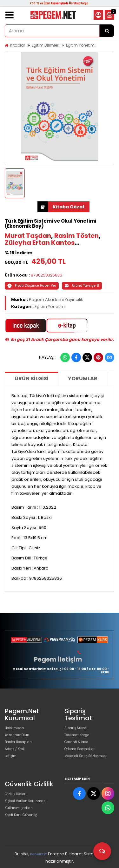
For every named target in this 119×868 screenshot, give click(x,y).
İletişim (11, 756)
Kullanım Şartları (19, 808)
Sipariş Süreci (76, 728)
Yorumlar (83, 379)
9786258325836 (46, 275)
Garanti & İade (76, 742)
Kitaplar (18, 45)
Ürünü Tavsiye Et (82, 286)
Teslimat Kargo (77, 735)
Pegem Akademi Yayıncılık (56, 300)
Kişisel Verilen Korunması (26, 801)
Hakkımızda (14, 728)
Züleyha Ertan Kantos (40, 243)
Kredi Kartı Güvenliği (22, 815)
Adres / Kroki (15, 749)
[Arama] (107, 31)
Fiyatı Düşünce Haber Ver (32, 286)
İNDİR (43, 207)
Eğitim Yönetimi (81, 45)
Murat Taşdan (28, 236)
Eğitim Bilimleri (46, 45)
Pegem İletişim (58, 659)
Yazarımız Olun (17, 735)
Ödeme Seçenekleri (80, 749)
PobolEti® (38, 854)
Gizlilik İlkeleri (16, 794)
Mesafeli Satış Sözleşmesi (86, 756)
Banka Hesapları (18, 742)
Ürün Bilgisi (32, 379)
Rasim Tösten (76, 236)
